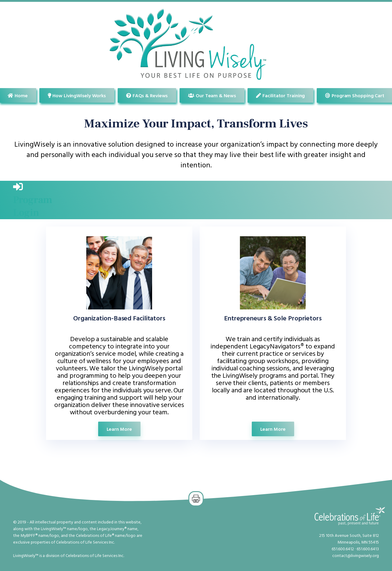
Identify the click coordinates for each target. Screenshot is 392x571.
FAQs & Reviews (147, 95)
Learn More (119, 429)
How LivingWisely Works (77, 95)
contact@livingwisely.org (356, 555)
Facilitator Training (280, 95)
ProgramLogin (33, 206)
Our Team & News (212, 95)
